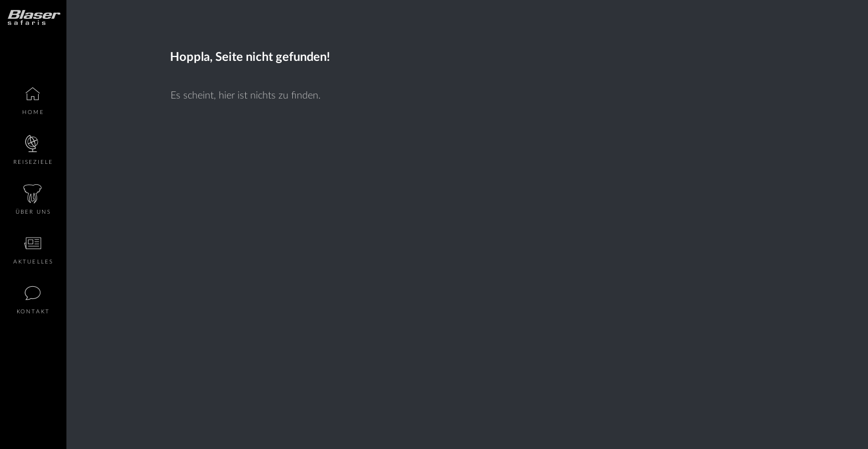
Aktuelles (33, 262)
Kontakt (33, 312)
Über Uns (33, 212)
